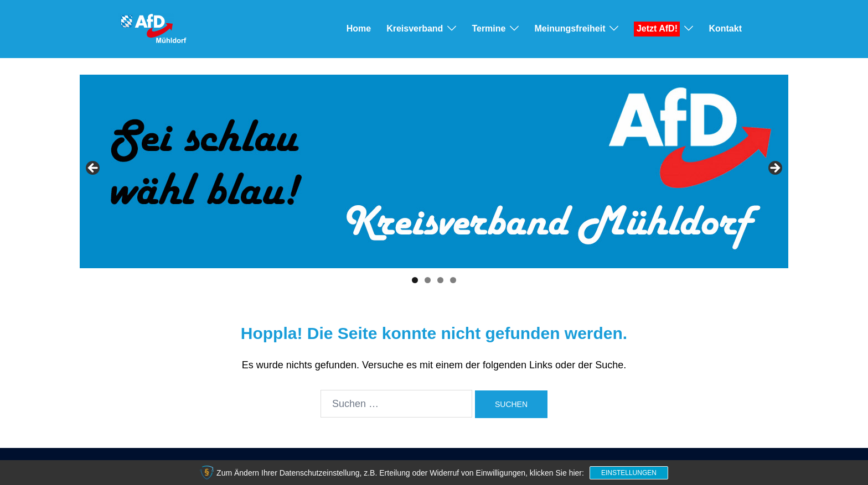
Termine (489, 28)
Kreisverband (415, 28)
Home (359, 28)
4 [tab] (453, 280)
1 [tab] (415, 280)
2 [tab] (428, 280)
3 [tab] (440, 280)
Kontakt (725, 28)
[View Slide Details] (434, 171)
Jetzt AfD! (657, 28)
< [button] (94, 169)
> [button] (774, 169)
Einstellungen (629, 473)
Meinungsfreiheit (570, 28)
